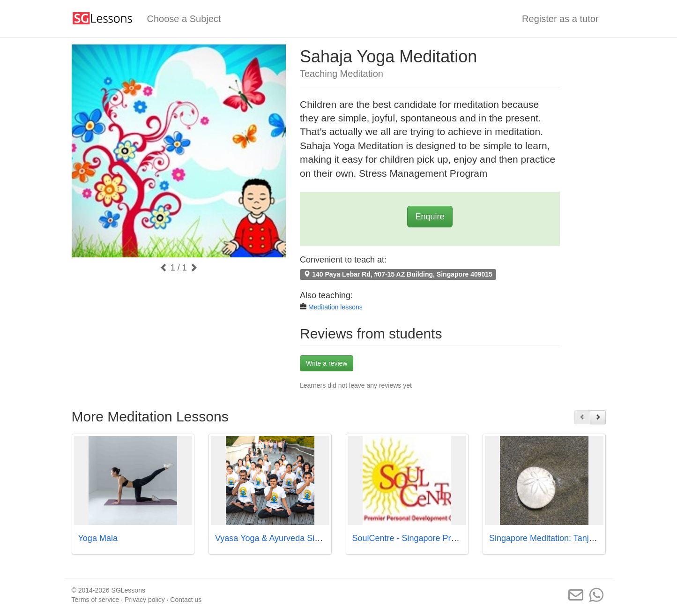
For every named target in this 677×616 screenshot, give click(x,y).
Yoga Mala (98, 538)
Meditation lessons (335, 307)
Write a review (327, 363)
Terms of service (96, 600)
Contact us (186, 600)
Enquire (430, 217)
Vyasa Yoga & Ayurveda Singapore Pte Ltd (295, 538)
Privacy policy (145, 600)
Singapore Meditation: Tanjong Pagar (558, 538)
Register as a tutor (560, 19)
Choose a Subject (184, 19)
